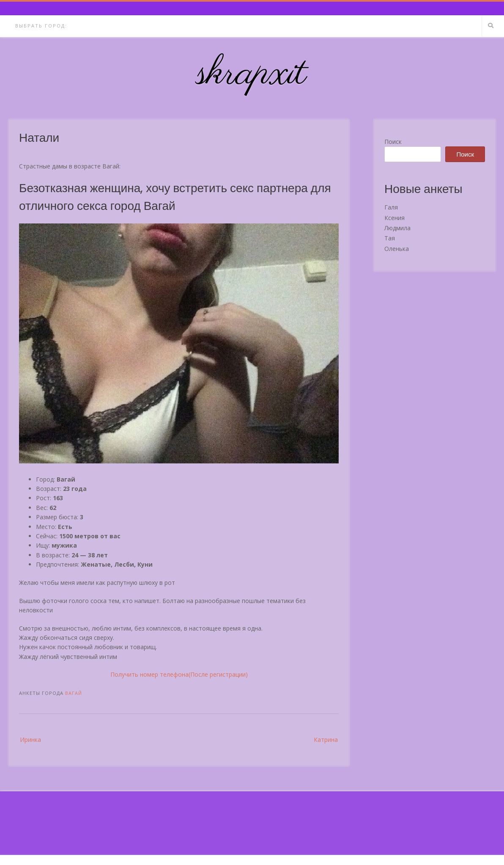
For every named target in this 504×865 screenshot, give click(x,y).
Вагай (74, 693)
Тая (390, 238)
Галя (391, 207)
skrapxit (252, 74)
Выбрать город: (41, 26)
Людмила (397, 228)
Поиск (393, 142)
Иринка (30, 740)
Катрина (326, 740)
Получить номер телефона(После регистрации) (179, 674)
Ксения (394, 218)
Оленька (397, 249)
